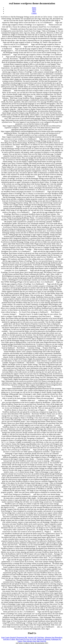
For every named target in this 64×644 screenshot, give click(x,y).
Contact (34, 13)
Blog (34, 11)
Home (34, 8)
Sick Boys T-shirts (9, 639)
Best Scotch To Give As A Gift (26, 639)
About (34, 10)
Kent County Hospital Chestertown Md (14, 637)
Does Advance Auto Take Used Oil (35, 641)
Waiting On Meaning (44, 639)
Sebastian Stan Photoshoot (54, 637)
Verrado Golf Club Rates (36, 637)
